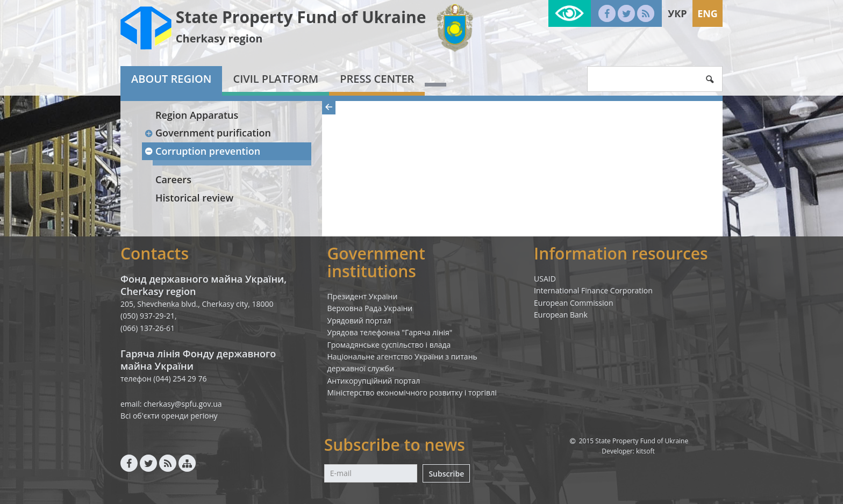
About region (171, 79)
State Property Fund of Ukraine (301, 17)
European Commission (574, 303)
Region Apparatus (197, 115)
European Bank (561, 315)
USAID (545, 279)
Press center (377, 79)
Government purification (208, 133)
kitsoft (645, 451)
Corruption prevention (202, 151)
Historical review (194, 198)
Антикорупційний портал (374, 381)
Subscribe (446, 474)
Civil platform (276, 79)
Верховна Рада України (370, 308)
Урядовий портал (359, 321)
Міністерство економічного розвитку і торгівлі (412, 393)
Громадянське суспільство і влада (389, 345)
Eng (708, 13)
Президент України (363, 296)
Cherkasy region (219, 38)
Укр (677, 13)
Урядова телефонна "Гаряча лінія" (390, 332)
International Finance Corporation (593, 290)
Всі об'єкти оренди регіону (169, 416)
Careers (173, 179)
